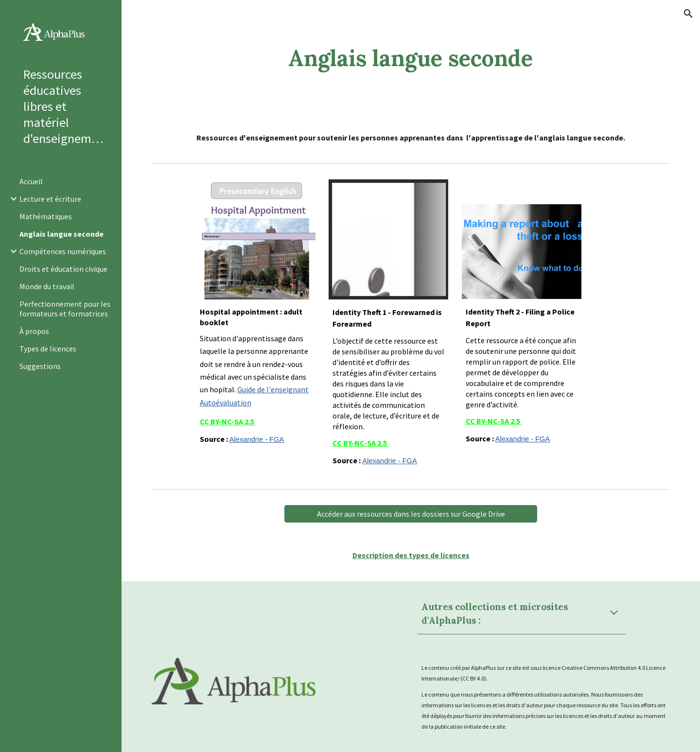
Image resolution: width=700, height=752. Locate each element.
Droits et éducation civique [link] (63, 269)
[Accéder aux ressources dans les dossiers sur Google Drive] (411, 514)
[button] (688, 14)
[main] (411, 58)
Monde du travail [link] (47, 286)
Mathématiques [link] (46, 216)
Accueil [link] (31, 181)
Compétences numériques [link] (63, 251)
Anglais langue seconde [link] (61, 234)
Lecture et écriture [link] (50, 199)
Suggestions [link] (40, 366)
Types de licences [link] (48, 349)
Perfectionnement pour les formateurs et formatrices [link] (65, 309)
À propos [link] (34, 331)
